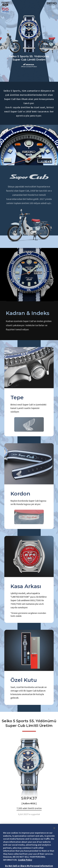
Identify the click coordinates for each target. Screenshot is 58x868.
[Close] (54, 836)
